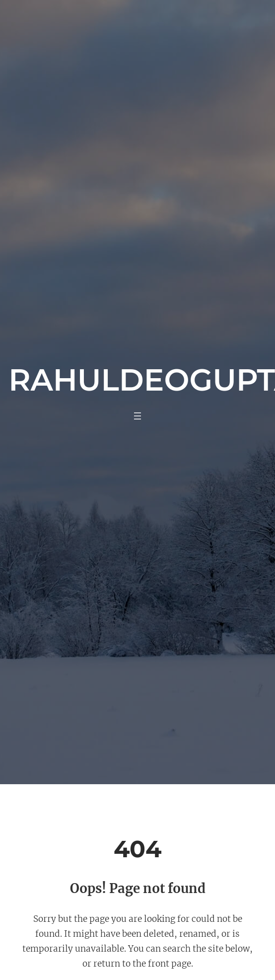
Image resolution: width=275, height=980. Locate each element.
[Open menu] (137, 416)
